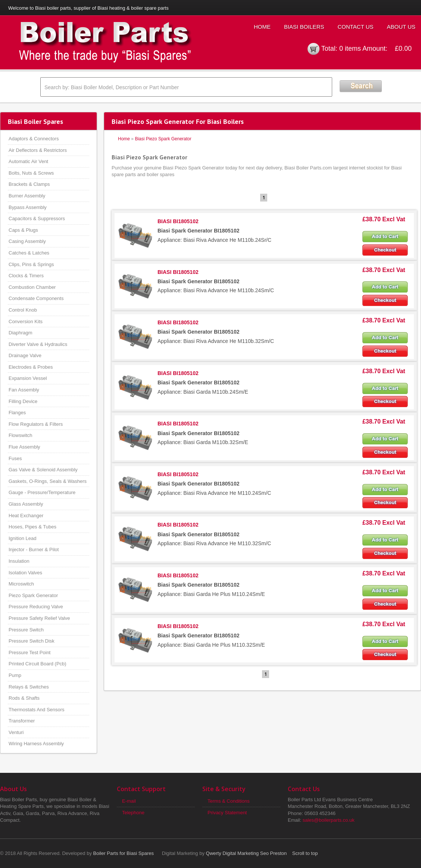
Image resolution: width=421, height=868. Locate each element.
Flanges (17, 413)
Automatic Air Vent (28, 161)
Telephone (133, 813)
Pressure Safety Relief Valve (39, 618)
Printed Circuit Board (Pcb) (38, 664)
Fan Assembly (24, 390)
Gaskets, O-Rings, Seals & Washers (48, 481)
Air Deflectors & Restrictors (38, 150)
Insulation (19, 561)
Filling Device (23, 401)
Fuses (15, 458)
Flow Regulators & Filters (36, 424)
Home (262, 27)
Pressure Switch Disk (32, 641)
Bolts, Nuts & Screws (31, 173)
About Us (401, 27)
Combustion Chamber (32, 287)
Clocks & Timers (26, 276)
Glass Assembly (26, 504)
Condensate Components (36, 298)
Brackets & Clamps (29, 184)
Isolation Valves (25, 573)
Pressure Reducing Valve (36, 607)
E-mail (129, 801)
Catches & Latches (29, 253)
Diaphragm (21, 333)
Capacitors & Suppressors (37, 218)
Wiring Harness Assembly (36, 744)
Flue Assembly (24, 447)
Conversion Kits (26, 321)
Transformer (22, 721)
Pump (15, 675)
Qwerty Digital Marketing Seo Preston (247, 853)
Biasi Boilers (304, 27)
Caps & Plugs (23, 230)
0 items (350, 49)
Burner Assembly (27, 196)
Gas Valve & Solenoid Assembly (43, 470)
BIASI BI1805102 (178, 221)
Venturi (16, 732)
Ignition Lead (22, 538)
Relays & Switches (29, 687)
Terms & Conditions (229, 801)
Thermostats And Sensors (37, 710)
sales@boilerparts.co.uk (329, 820)
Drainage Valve (25, 355)
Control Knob (23, 310)
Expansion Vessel (28, 378)
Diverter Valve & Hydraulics (38, 344)
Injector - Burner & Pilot (34, 549)
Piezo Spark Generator (33, 595)
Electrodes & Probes (31, 367)
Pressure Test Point (29, 652)
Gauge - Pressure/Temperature (42, 492)
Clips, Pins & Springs (31, 264)
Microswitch (21, 584)
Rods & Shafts (24, 698)
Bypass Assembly (28, 207)
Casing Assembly (27, 241)
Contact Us (355, 27)
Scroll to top (305, 853)
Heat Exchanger (26, 516)
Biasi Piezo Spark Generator (163, 139)
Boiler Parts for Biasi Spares (124, 853)
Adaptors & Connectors (34, 139)
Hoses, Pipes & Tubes (32, 527)
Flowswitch (21, 435)
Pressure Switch (26, 630)
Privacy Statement (227, 813)
